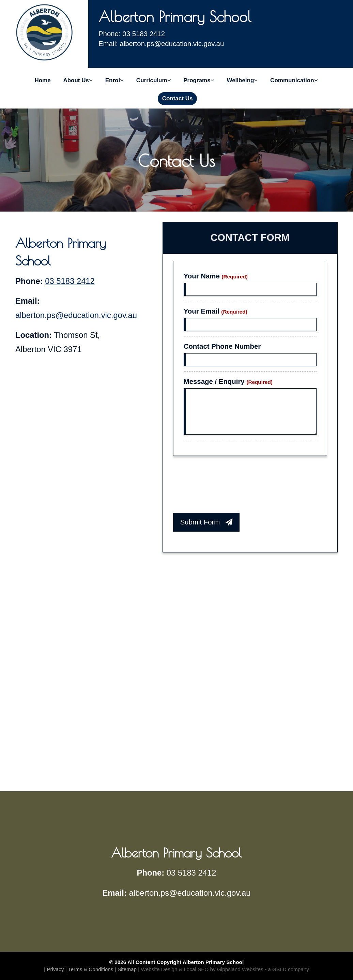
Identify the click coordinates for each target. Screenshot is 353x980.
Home (42, 80)
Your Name (216, 276)
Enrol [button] (114, 80)
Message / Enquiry (228, 381)
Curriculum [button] (154, 80)
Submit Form (206, 522)
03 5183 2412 (70, 281)
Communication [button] (294, 80)
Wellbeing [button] (242, 80)
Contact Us (178, 98)
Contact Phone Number (222, 346)
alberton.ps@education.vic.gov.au (76, 315)
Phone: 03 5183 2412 (132, 34)
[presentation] (225, 486)
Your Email (216, 311)
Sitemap (127, 969)
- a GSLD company (287, 969)
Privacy (55, 969)
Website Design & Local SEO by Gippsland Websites (202, 969)
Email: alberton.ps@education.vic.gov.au (161, 44)
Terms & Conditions (91, 969)
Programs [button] (199, 80)
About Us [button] (78, 80)
